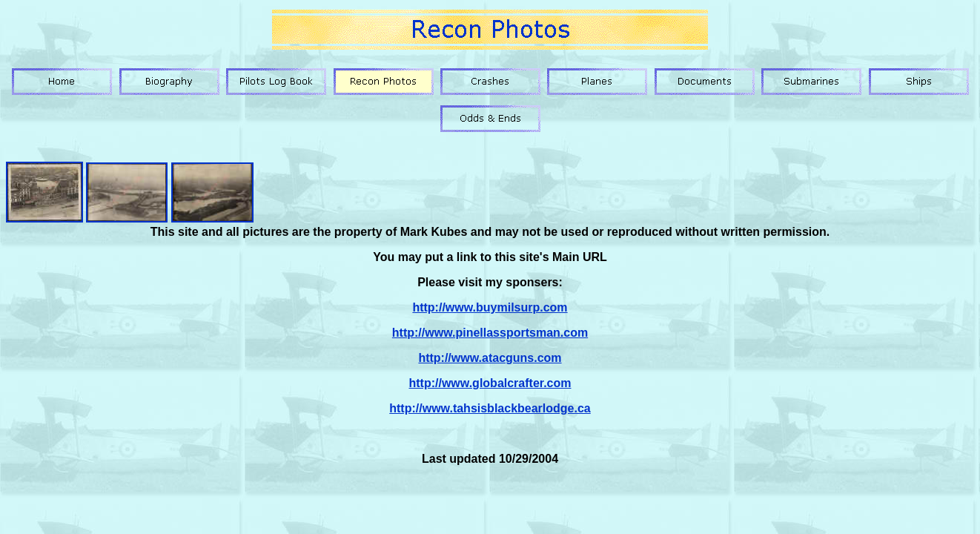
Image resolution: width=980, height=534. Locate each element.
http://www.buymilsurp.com (490, 307)
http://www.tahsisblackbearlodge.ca (490, 408)
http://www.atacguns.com (490, 358)
